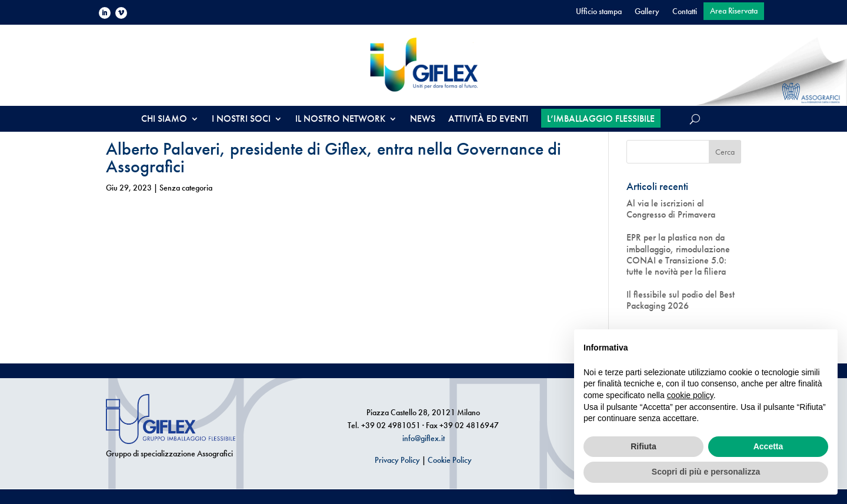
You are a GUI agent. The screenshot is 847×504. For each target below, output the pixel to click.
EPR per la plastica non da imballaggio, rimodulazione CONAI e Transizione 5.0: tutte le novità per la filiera (678, 254)
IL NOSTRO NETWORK (340, 120)
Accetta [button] (768, 446)
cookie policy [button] (690, 395)
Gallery (647, 12)
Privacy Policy (397, 460)
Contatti (685, 12)
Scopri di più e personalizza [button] (706, 472)
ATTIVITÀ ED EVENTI (488, 120)
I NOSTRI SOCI (241, 120)
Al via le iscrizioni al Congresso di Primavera (671, 209)
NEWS (423, 120)
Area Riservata (734, 11)
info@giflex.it (423, 438)
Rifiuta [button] (643, 446)
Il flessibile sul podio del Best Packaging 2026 (681, 300)
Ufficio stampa (599, 12)
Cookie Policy (450, 460)
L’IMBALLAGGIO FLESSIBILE (601, 119)
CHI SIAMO (164, 120)
